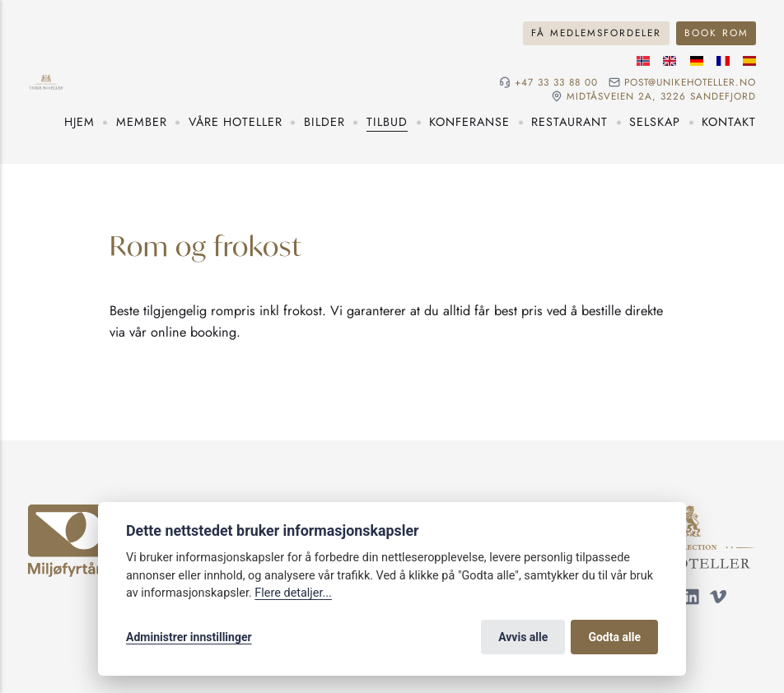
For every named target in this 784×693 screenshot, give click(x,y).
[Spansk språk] (749, 61)
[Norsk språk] (643, 61)
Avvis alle (523, 637)
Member (142, 122)
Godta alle (614, 637)
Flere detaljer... (293, 593)
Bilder (324, 122)
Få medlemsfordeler (596, 33)
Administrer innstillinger (189, 637)
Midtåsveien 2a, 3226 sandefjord (661, 96)
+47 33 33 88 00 (556, 82)
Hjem (79, 122)
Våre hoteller (236, 122)
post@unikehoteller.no (690, 82)
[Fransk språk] (723, 61)
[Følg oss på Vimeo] (718, 600)
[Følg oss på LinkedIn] (692, 600)
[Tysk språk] (697, 61)
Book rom (716, 33)
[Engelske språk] (670, 61)
